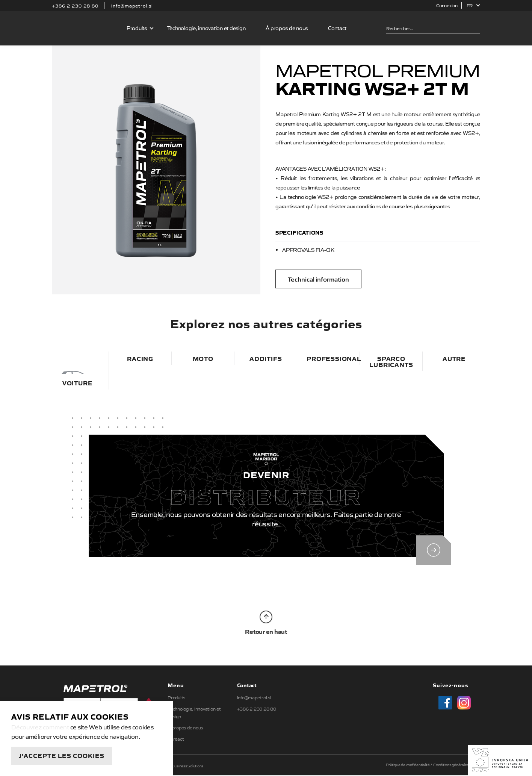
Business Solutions (188, 766)
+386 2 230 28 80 (75, 6)
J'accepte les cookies (62, 755)
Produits (137, 28)
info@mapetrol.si (132, 6)
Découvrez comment (40, 727)
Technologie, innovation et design (206, 28)
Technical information (318, 279)
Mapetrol (85, 28)
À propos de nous (287, 28)
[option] (156, 170)
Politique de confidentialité (408, 765)
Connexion (447, 5)
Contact (337, 28)
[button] (474, 5)
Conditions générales (451, 765)
